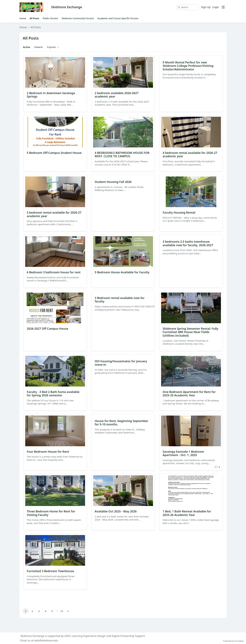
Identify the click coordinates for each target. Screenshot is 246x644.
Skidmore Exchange (67, 7)
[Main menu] (223, 7)
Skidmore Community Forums (78, 18)
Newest (38, 47)
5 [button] (52, 611)
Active (27, 47)
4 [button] (46, 611)
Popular (52, 47)
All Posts (34, 18)
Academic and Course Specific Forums (118, 18)
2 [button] (32, 611)
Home (23, 18)
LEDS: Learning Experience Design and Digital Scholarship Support (105, 636)
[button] (68, 611)
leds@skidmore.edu (46, 640)
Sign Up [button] (206, 7)
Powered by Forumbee (233, 641)
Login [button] (216, 7)
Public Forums (50, 18)
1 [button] (26, 611)
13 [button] (62, 611)
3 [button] (39, 611)
